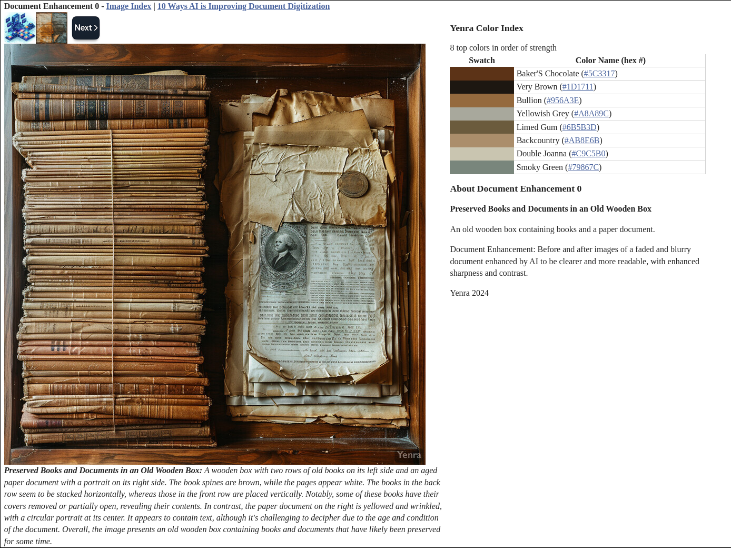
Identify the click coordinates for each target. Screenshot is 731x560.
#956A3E (563, 100)
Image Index (129, 6)
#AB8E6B (582, 140)
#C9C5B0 (589, 153)
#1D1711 (578, 87)
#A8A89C (591, 113)
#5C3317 (600, 73)
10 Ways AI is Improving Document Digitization (244, 6)
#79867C (583, 167)
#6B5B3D (580, 127)
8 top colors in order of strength (503, 48)
